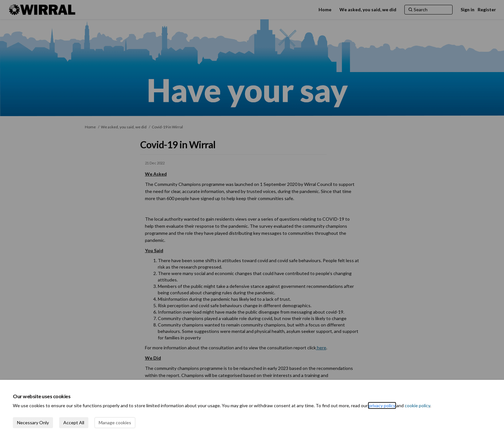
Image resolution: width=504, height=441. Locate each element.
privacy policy (382, 405)
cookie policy (417, 405)
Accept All (74, 423)
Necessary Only (33, 423)
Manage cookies (115, 423)
